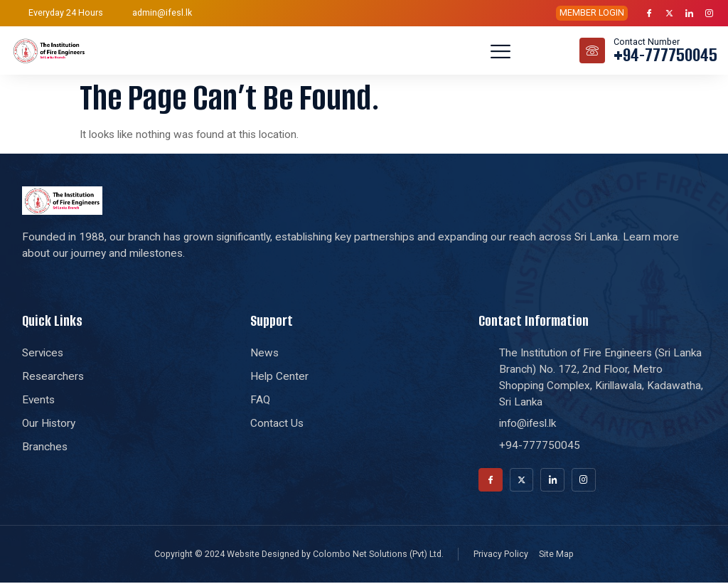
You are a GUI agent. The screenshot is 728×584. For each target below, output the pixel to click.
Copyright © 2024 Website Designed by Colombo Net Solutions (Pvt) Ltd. (299, 555)
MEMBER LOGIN (592, 12)
